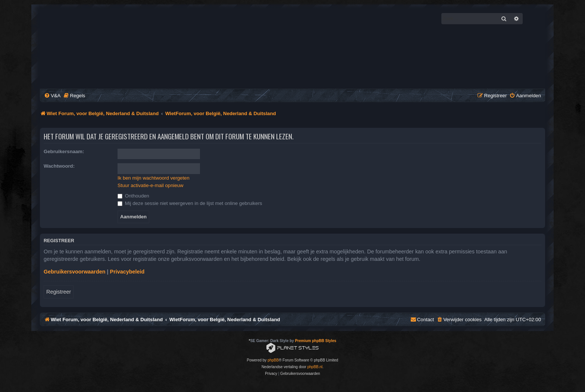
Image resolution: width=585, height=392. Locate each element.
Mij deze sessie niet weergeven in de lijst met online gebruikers (190, 203)
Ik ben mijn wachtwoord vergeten (154, 178)
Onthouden (133, 196)
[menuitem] (52, 96)
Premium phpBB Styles (316, 341)
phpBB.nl (315, 367)
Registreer (59, 292)
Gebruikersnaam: (64, 151)
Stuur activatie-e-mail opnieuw (151, 185)
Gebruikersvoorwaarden (75, 272)
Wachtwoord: (59, 166)
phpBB (273, 360)
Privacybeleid (127, 272)
